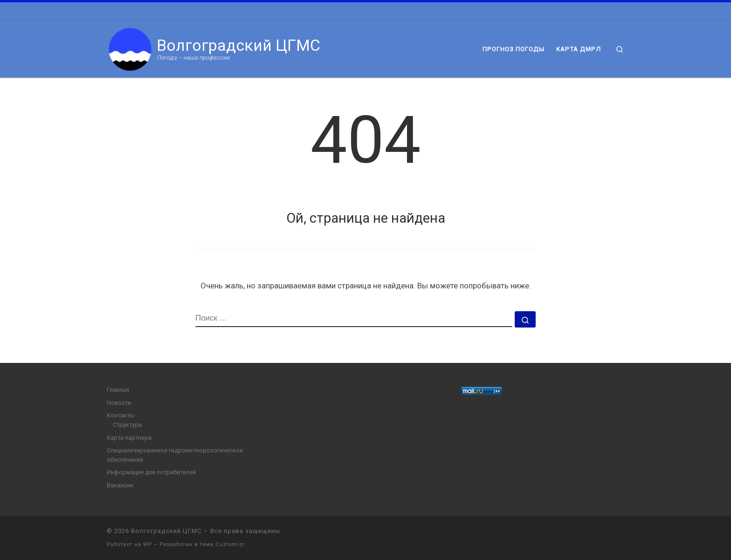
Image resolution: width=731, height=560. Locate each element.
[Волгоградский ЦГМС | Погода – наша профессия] (130, 48)
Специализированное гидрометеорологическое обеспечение (175, 455)
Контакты (121, 415)
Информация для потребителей (151, 472)
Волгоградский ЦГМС (166, 531)
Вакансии (120, 485)
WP (148, 544)
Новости (119, 403)
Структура (127, 425)
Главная (118, 390)
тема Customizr (222, 544)
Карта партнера (129, 438)
